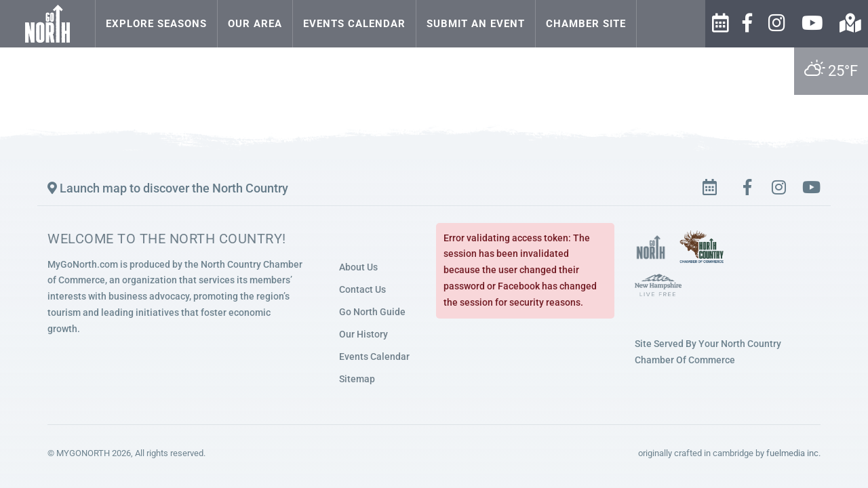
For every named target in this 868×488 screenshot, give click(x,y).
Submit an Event (476, 24)
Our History (363, 334)
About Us (358, 267)
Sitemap (357, 379)
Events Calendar (354, 24)
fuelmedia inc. (793, 453)
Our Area (255, 24)
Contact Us (362, 289)
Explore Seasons (156, 24)
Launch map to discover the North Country (168, 188)
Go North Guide (372, 312)
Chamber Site (586, 24)
